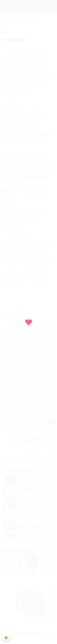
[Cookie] (6, 638)
